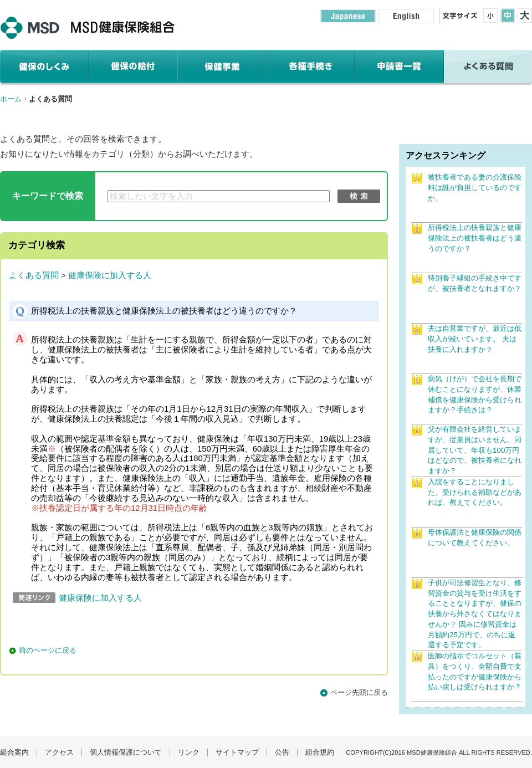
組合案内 (14, 752)
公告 (282, 752)
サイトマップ (237, 752)
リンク (189, 752)
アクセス (59, 752)
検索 (359, 196)
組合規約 (320, 752)
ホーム (11, 99)
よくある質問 (34, 275)
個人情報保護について (126, 752)
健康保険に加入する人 (110, 275)
